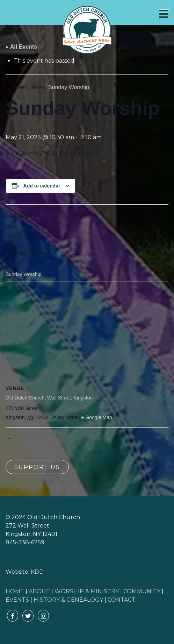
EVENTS (17, 600)
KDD (37, 572)
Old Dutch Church (87, 30)
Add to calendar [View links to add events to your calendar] (42, 186)
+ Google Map (96, 417)
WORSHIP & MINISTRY (87, 591)
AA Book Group (33, 438)
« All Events (21, 47)
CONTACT (122, 600)
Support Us (37, 467)
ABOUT (39, 591)
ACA (160, 438)
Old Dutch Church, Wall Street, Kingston (49, 398)
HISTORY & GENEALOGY (68, 600)
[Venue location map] (87, 332)
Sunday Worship (23, 274)
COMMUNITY (142, 591)
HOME (15, 591)
